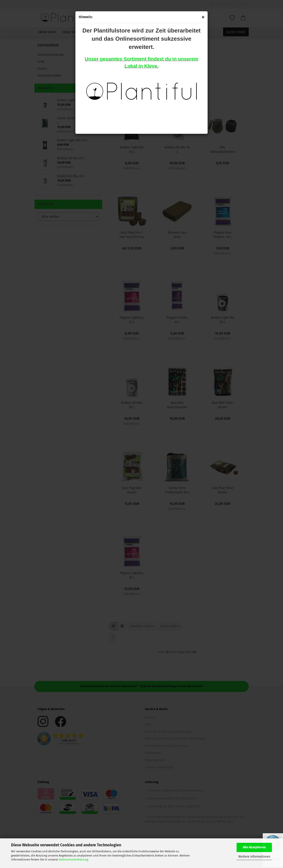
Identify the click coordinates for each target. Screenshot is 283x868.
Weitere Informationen (254, 857)
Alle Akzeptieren (254, 847)
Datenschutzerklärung (73, 859)
